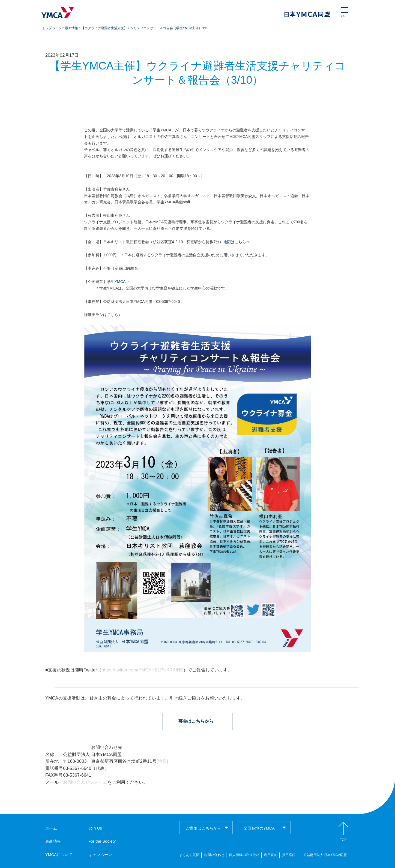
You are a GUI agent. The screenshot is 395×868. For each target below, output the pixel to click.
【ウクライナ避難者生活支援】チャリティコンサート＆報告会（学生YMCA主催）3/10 (145, 28)
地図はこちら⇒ (237, 242)
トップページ (52, 28)
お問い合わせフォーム (85, 782)
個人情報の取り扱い (244, 855)
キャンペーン (100, 855)
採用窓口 (289, 855)
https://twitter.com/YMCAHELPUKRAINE (142, 670)
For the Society (102, 841)
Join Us (95, 828)
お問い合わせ (214, 855)
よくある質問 (189, 855)
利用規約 (271, 855)
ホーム (51, 828)
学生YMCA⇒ (118, 282)
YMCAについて (59, 855)
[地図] (162, 761)
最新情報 (71, 28)
